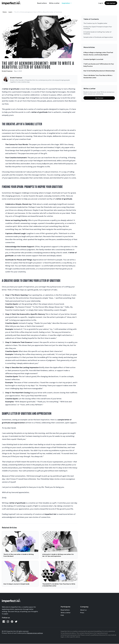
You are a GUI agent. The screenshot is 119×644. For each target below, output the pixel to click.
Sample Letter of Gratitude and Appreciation (98, 37)
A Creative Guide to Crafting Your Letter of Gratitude (97, 33)
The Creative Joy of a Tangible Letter (95, 23)
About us (83, 610)
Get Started (99, 98)
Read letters (65, 610)
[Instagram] (8, 622)
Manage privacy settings (35, 633)
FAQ (62, 615)
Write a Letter (54, 3)
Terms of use (12, 633)
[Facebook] (4, 622)
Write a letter (66, 613)
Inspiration (67, 3)
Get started (111, 3)
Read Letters (42, 3)
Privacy (4, 633)
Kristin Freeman (7, 71)
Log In (101, 3)
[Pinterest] (12, 622)
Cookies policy (22, 633)
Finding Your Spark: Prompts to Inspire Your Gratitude (98, 28)
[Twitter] (16, 622)
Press (82, 613)
